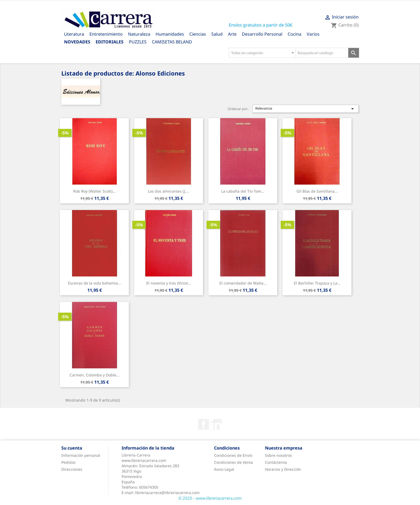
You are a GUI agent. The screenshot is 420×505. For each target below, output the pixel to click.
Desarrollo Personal (262, 34)
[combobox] (262, 53)
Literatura (74, 34)
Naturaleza (139, 34)
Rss (216, 424)
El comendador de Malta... (243, 283)
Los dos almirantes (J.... (169, 191)
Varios (313, 34)
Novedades (77, 42)
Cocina (295, 34)
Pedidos (68, 462)
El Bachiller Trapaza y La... (317, 283)
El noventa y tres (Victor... (169, 283)
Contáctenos (276, 462)
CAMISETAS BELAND (172, 42)
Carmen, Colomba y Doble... (95, 375)
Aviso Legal (224, 469)
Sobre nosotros (278, 455)
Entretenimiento (106, 34)
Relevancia (306, 109)
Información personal (81, 455)
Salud (217, 34)
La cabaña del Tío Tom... (243, 191)
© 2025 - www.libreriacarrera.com (210, 498)
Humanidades (170, 34)
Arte (232, 34)
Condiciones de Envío (233, 455)
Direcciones (72, 469)
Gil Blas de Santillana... (317, 191)
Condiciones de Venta (233, 462)
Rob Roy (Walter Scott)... (94, 191)
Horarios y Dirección (283, 469)
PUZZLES (138, 42)
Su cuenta (72, 448)
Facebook (204, 424)
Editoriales (110, 42)
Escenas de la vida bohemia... (95, 283)
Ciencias (198, 34)
